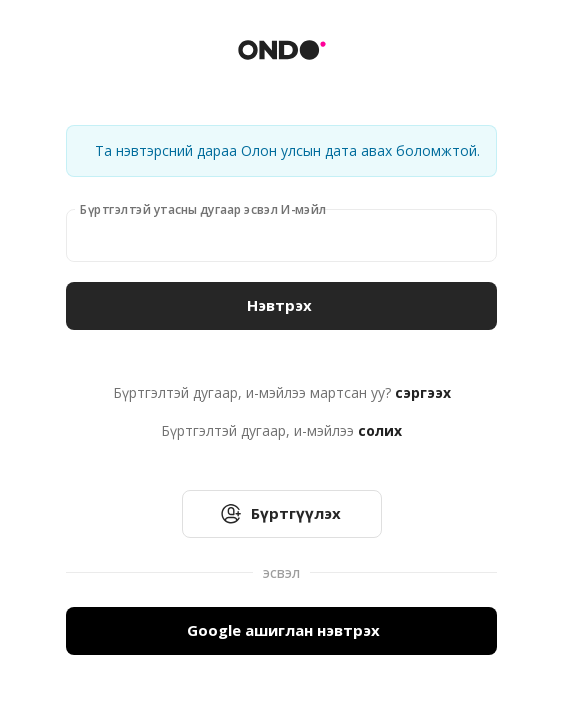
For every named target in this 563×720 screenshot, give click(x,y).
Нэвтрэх (281, 306)
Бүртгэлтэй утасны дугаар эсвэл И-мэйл (203, 209)
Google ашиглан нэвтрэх (281, 631)
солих (380, 430)
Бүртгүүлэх (282, 514)
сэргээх (423, 392)
